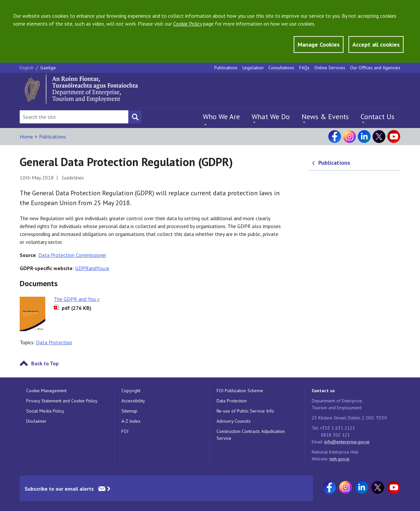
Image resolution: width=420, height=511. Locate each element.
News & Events (325, 117)
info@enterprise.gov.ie (347, 442)
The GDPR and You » (77, 299)
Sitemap (129, 411)
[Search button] (135, 117)
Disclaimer (36, 421)
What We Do (271, 117)
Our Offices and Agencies (375, 68)
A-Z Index (131, 421)
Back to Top (45, 363)
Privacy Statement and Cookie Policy (62, 401)
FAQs (304, 68)
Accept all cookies (376, 44)
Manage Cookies (319, 44)
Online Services (330, 68)
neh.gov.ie (339, 459)
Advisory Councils (234, 421)
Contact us (323, 391)
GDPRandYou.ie (92, 268)
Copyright (131, 391)
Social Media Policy (45, 411)
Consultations (281, 68)
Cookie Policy (188, 24)
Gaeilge (48, 68)
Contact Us (378, 117)
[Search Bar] (74, 117)
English (27, 68)
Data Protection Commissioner (72, 255)
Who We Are (221, 117)
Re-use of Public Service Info (245, 411)
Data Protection (54, 342)
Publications (226, 68)
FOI (125, 431)
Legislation (253, 68)
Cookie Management (46, 391)
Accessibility (133, 401)
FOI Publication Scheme (240, 391)
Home (26, 137)
